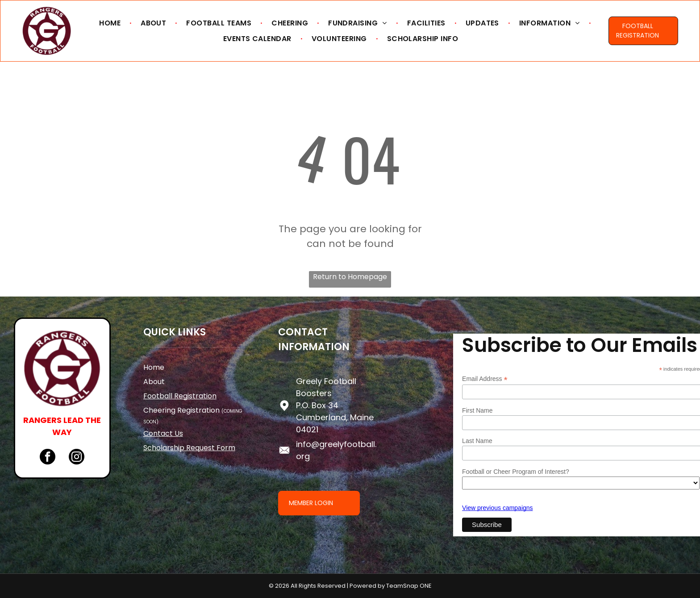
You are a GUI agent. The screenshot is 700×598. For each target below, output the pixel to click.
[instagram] (77, 458)
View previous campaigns (498, 508)
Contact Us (163, 433)
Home (154, 367)
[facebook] (48, 458)
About (154, 382)
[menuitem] (111, 23)
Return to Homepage (350, 277)
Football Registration (180, 396)
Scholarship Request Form (189, 448)
